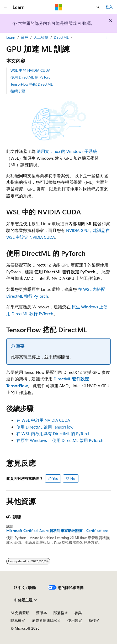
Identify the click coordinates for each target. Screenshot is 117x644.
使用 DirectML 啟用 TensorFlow (45, 427)
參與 (78, 613)
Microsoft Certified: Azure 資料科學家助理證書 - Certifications (57, 531)
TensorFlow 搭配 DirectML (32, 84)
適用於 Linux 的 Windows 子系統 (67, 151)
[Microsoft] (58, 7)
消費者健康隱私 (45, 620)
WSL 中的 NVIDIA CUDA (30, 70)
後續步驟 (18, 91)
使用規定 (75, 620)
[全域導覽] (5, 7)
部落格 (59, 613)
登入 (109, 7)
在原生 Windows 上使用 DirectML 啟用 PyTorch (60, 440)
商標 (92, 620)
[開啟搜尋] (98, 7)
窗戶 (24, 37)
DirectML (61, 37)
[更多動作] (106, 37)
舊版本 (41, 613)
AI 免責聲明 (20, 613)
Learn (11, 37)
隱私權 (16, 620)
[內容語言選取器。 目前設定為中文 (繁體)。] (25, 588)
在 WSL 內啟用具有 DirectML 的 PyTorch (53, 433)
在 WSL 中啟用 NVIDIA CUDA (43, 420)
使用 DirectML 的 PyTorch (31, 77)
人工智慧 (41, 37)
